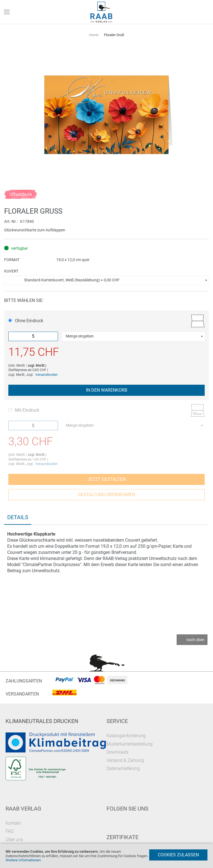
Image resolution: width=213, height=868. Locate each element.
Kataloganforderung (126, 736)
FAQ (10, 831)
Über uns (14, 840)
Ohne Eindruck (26, 321)
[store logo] (102, 12)
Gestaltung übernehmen (106, 495)
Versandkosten (46, 375)
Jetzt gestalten (106, 479)
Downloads (117, 752)
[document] (106, 856)
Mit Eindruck (24, 410)
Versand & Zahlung (125, 760)
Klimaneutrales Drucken (42, 721)
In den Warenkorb (107, 390)
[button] (107, 280)
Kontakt (13, 823)
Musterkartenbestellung (130, 744)
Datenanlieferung (123, 768)
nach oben (195, 640)
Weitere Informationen (23, 860)
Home (94, 35)
